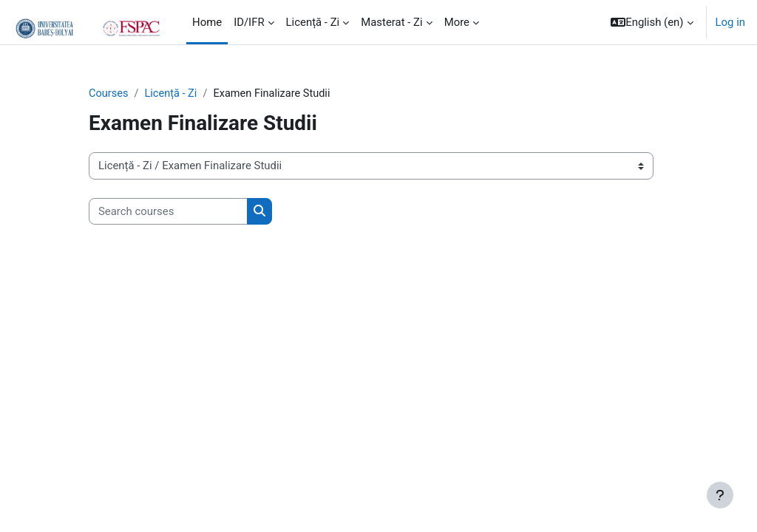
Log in (730, 22)
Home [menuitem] (207, 22)
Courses (109, 94)
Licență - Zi (173, 94)
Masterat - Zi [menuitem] (391, 22)
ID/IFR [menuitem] (249, 22)
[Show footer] (720, 495)
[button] (652, 22)
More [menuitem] (457, 22)
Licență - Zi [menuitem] (313, 22)
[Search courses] (168, 211)
